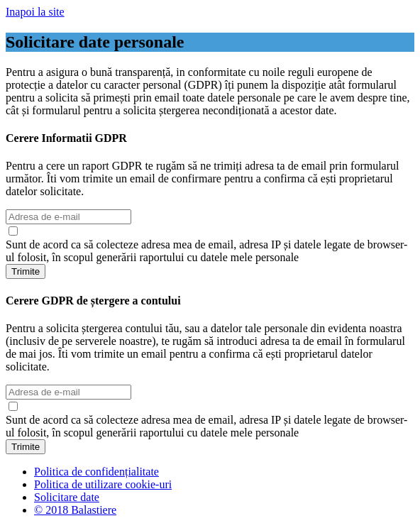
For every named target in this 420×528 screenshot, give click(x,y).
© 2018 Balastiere (75, 510)
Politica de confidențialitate (96, 472)
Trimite (26, 271)
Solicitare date (67, 497)
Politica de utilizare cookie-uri (103, 484)
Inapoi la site (35, 12)
